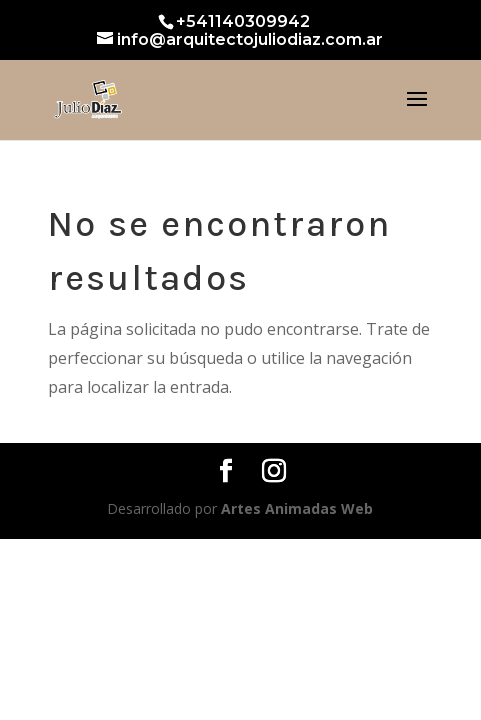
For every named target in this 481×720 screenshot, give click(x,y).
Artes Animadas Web (297, 508)
